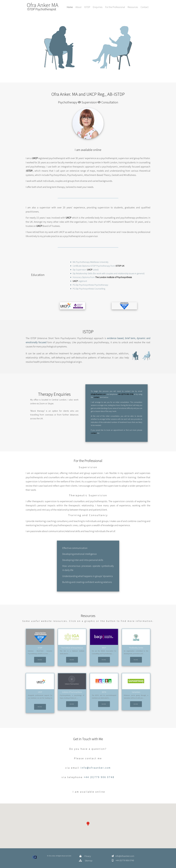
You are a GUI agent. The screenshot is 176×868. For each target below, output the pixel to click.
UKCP (35, 158)
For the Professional (115, 7)
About (78, 7)
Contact (145, 7)
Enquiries (98, 7)
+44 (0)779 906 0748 (126, 394)
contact (96, 397)
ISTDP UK (120, 266)
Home (70, 7)
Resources (133, 7)
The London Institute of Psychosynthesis (114, 277)
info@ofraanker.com (98, 394)
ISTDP (87, 7)
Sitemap (89, 861)
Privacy (88, 856)
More (40, 660)
